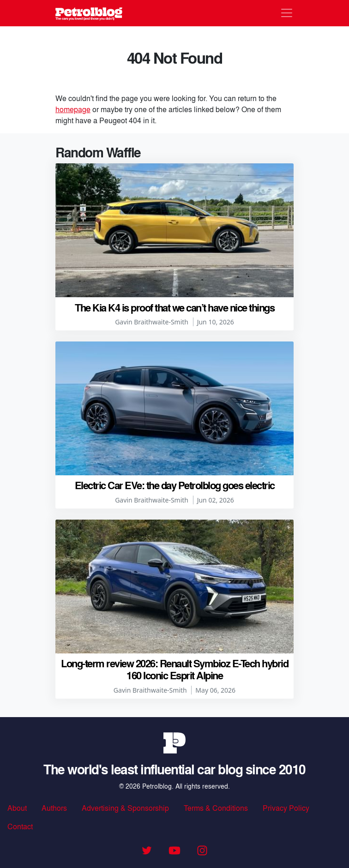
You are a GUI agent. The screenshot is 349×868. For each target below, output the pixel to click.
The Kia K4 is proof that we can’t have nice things (174, 307)
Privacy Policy (286, 808)
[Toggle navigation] (287, 13)
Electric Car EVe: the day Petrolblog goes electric (175, 485)
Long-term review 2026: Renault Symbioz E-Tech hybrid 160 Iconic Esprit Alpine (174, 669)
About (17, 808)
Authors (54, 808)
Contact (20, 826)
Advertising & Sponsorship (125, 808)
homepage (73, 109)
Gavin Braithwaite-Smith (152, 322)
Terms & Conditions (216, 808)
